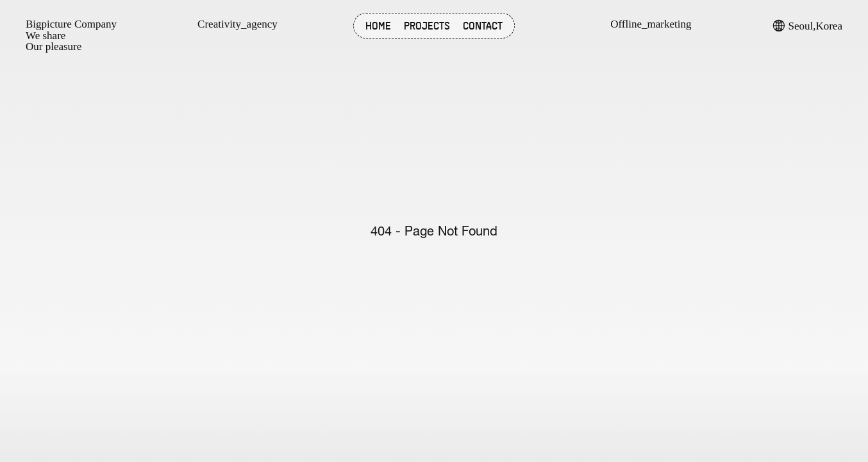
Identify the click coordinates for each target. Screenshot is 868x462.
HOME (378, 26)
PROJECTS (427, 26)
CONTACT (483, 26)
